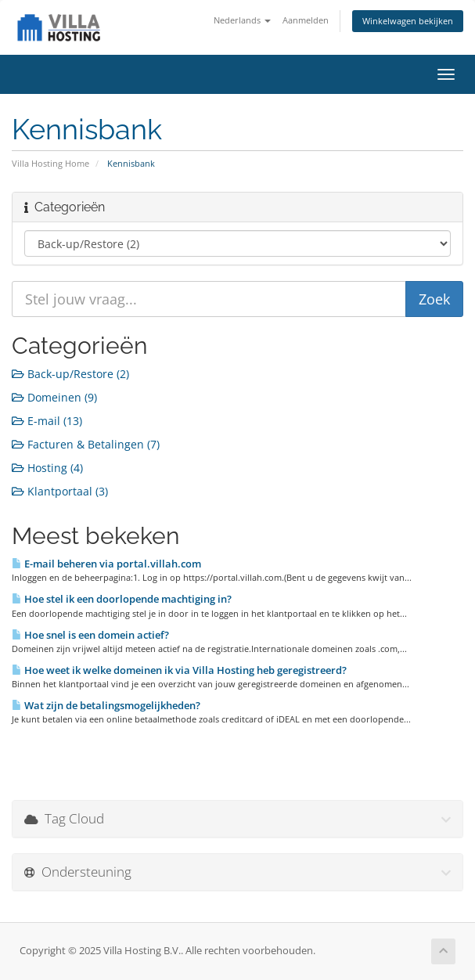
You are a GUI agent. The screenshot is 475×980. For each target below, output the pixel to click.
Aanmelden (306, 20)
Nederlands (242, 20)
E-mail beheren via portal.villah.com (106, 564)
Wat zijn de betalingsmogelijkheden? (106, 705)
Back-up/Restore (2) (70, 374)
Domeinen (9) (54, 397)
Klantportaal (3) (60, 491)
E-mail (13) (47, 421)
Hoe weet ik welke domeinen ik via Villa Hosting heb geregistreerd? (179, 670)
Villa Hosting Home (50, 163)
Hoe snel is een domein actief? (90, 635)
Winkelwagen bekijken (408, 21)
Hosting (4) (47, 468)
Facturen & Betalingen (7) (86, 444)
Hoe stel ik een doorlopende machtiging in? (122, 599)
